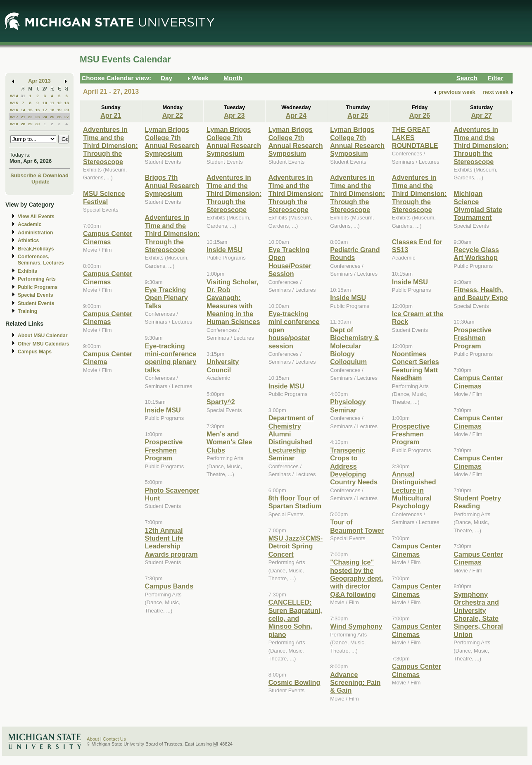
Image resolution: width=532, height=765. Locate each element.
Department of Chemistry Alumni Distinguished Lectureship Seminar (291, 438)
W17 (14, 117)
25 (52, 117)
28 (23, 124)
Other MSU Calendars (44, 344)
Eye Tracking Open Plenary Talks (166, 298)
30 (37, 124)
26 (59, 117)
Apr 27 (481, 115)
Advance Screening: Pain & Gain (355, 683)
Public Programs (38, 287)
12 (59, 103)
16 (37, 110)
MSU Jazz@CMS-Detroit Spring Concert (296, 546)
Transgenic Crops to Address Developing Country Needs (354, 466)
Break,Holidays (36, 249)
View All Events (36, 217)
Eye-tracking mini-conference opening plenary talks (171, 358)
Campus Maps (35, 352)
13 (67, 103)
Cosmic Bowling (294, 682)
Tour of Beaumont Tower (357, 526)
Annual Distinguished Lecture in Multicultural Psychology (414, 490)
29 (30, 124)
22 (30, 117)
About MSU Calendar (43, 336)
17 (45, 110)
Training (27, 311)
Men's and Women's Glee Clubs (229, 442)
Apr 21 (111, 115)
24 (45, 117)
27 (67, 117)
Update (40, 182)
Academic (30, 224)
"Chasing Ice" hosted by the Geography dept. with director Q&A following (356, 578)
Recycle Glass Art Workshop (476, 254)
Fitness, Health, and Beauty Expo (481, 294)
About (93, 739)
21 (23, 117)
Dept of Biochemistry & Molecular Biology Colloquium (355, 346)
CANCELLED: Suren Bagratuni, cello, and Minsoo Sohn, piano (295, 618)
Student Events (36, 303)
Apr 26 (420, 115)
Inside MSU (163, 410)
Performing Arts (37, 279)
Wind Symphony (356, 626)
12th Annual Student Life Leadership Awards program (171, 542)
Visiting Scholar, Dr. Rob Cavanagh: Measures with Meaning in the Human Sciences (233, 302)
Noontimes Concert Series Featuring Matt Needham (416, 366)
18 (52, 110)
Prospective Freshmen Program (164, 450)
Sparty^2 (221, 402)
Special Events (35, 295)
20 (67, 110)
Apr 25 (358, 115)
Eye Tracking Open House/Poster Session (290, 262)
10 (45, 103)
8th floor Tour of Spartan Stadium (295, 502)
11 (52, 103)
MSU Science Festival (104, 197)
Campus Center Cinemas (108, 237)
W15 (14, 103)
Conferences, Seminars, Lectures (41, 260)
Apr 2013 (39, 81)
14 (23, 110)
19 (59, 110)
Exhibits (27, 271)
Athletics (28, 241)
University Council (223, 366)
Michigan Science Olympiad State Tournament (478, 205)
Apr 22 (173, 115)
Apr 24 (296, 115)
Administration (35, 233)
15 (30, 110)
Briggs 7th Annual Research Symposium (172, 185)
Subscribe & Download (39, 175)
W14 (14, 96)
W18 (14, 124)
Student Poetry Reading (477, 502)
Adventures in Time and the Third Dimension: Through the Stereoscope (110, 145)
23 (37, 117)
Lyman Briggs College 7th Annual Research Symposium (172, 141)
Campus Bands (169, 586)
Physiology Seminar (348, 406)
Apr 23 (234, 115)
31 (23, 96)
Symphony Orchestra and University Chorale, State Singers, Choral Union (478, 614)
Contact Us (114, 739)
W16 (14, 110)
